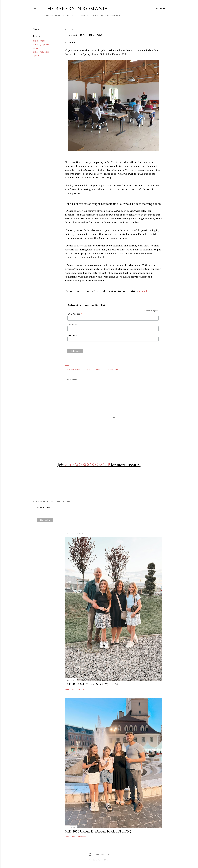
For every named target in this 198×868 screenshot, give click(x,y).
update (37, 56)
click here (146, 291)
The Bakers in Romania (76, 8)
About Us (71, 16)
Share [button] (36, 29)
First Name (72, 325)
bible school (39, 41)
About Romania (102, 16)
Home (117, 16)
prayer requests (41, 52)
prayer (36, 48)
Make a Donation (54, 16)
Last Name (72, 335)
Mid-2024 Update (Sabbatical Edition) (98, 831)
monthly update (41, 44)
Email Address (75, 314)
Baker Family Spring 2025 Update (93, 684)
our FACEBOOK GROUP (88, 465)
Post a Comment (79, 689)
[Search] (160, 9)
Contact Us (85, 16)
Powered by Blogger (99, 854)
